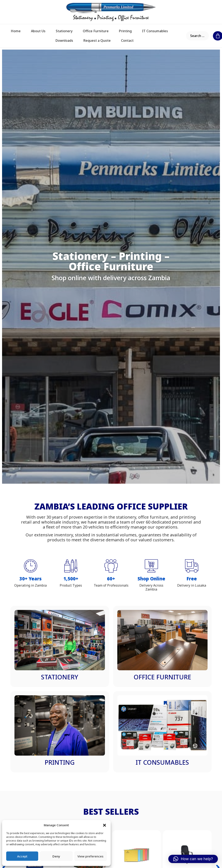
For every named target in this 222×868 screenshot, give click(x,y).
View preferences (90, 856)
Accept (22, 856)
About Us (38, 31)
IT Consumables (155, 31)
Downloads (64, 40)
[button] (104, 825)
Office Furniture (96, 31)
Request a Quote (97, 40)
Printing (125, 31)
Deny (56, 856)
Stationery (64, 31)
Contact (127, 40)
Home (16, 31)
